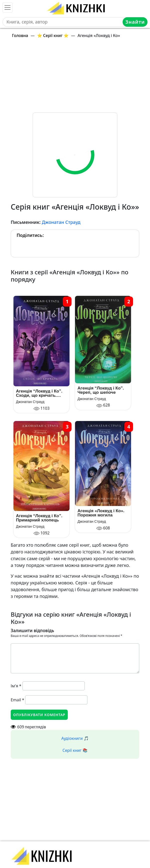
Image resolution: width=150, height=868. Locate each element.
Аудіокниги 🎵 (75, 738)
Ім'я (16, 686)
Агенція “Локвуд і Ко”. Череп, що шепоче (101, 390)
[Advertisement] (75, 77)
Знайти (135, 22)
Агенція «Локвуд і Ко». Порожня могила (101, 513)
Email (17, 700)
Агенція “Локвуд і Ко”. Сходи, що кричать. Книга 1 (39, 393)
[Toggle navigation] (7, 7)
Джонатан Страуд (61, 222)
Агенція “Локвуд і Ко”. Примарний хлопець (39, 518)
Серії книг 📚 (75, 750)
